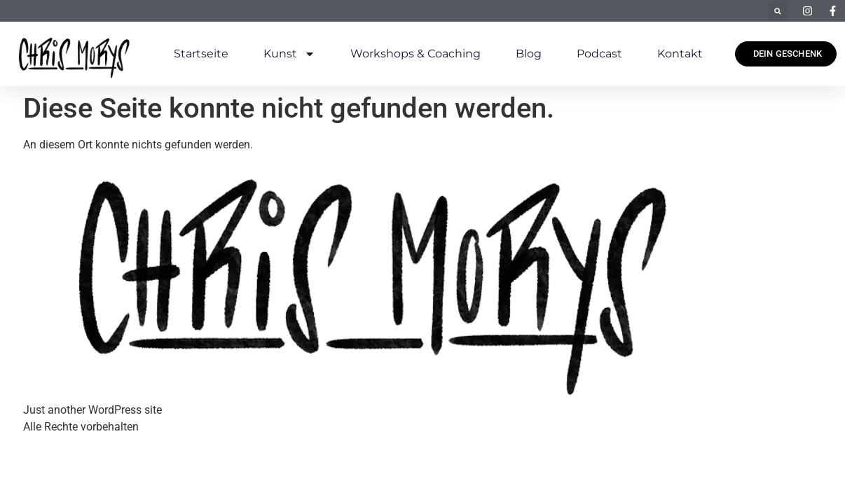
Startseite (201, 54)
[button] (778, 11)
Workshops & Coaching (415, 54)
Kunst (289, 54)
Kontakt (680, 54)
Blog (529, 54)
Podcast (599, 54)
